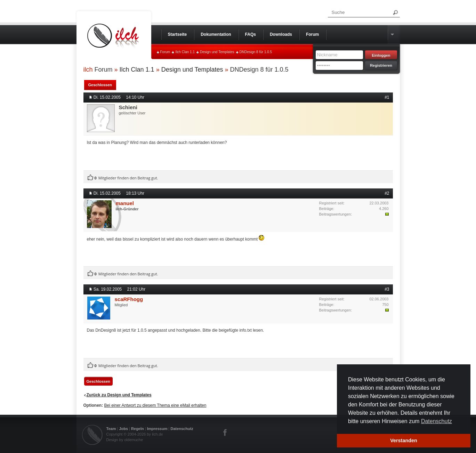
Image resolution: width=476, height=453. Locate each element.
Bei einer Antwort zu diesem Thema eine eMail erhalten (155, 405)
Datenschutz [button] (437, 421)
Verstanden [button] (404, 440)
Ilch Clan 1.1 (185, 52)
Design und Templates (217, 52)
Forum (165, 52)
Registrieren (381, 65)
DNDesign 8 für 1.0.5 (256, 52)
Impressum (157, 429)
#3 (387, 289)
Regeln (138, 429)
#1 (387, 97)
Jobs (123, 429)
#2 (387, 193)
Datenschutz (182, 429)
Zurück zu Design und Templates (119, 395)
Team (111, 429)
